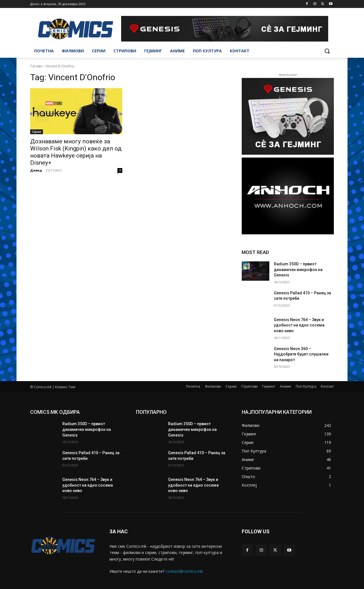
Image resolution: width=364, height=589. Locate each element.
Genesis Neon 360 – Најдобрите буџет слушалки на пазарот (301, 354)
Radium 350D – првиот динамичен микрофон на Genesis (298, 269)
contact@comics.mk (184, 571)
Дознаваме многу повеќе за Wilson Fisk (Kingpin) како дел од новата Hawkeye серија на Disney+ (76, 152)
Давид (36, 170)
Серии (37, 132)
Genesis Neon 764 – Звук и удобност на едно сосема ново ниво (299, 325)
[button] (327, 51)
